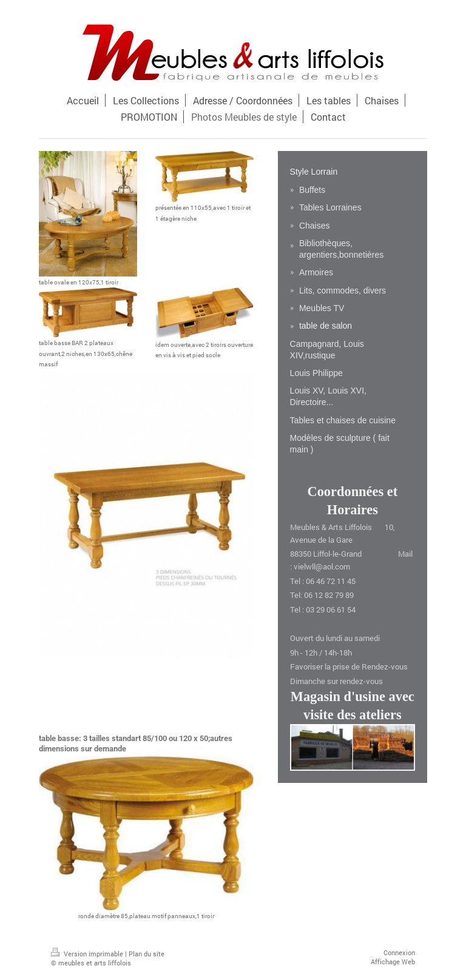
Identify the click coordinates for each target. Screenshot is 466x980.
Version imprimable (88, 954)
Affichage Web (393, 962)
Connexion (399, 952)
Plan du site (147, 954)
